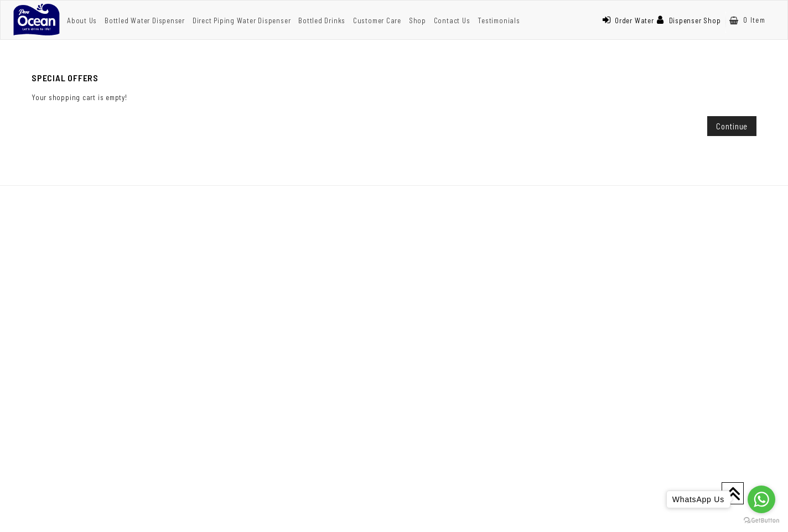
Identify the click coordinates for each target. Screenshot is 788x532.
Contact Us (452, 20)
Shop (418, 20)
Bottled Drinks (322, 20)
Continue (732, 126)
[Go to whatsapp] (761, 499)
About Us (82, 20)
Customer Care (377, 20)
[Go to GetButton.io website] (761, 521)
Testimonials (499, 20)
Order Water (628, 20)
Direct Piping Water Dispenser (242, 20)
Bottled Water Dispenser (145, 20)
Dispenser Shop (689, 20)
